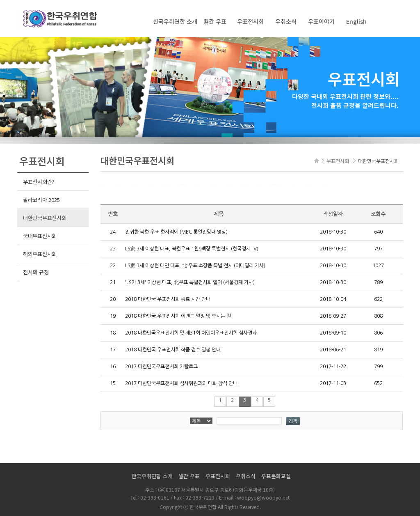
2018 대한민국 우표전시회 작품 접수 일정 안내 (173, 350)
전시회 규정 (36, 272)
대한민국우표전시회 (45, 218)
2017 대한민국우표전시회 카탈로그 (161, 367)
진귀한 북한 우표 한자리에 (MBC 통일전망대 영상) (176, 232)
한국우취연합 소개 (175, 21)
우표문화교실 (276, 476)
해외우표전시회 (40, 254)
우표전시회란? (39, 182)
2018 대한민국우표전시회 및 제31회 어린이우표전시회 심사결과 (191, 333)
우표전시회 (250, 21)
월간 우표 (215, 21)
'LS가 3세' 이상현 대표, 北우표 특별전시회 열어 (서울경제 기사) (190, 282)
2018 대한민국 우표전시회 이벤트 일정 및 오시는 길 (178, 316)
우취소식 (286, 21)
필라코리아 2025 (41, 200)
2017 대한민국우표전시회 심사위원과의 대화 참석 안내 (181, 383)
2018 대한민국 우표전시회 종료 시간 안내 (168, 299)
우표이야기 (321, 21)
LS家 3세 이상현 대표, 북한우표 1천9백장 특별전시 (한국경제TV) (192, 249)
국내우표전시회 (40, 236)
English (356, 21)
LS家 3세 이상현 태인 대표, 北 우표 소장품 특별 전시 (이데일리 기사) (195, 266)
